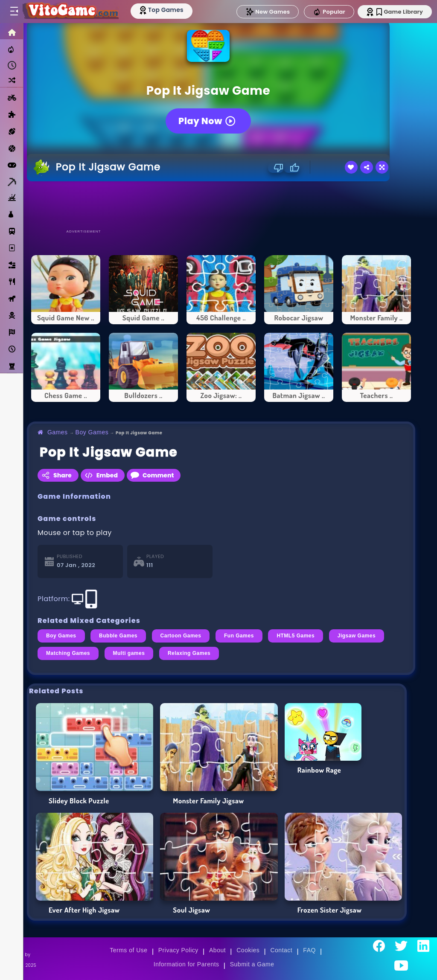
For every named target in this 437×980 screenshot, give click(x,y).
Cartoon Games (181, 636)
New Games (268, 12)
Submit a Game (252, 964)
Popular (329, 12)
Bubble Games (118, 636)
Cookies (248, 950)
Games (58, 432)
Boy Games (92, 432)
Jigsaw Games (357, 636)
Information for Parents (186, 964)
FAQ (309, 950)
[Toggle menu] (14, 12)
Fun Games (239, 636)
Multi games (129, 653)
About (217, 950)
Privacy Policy (178, 950)
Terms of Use (128, 950)
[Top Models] (162, 10)
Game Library (400, 12)
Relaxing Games (189, 653)
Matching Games (68, 653)
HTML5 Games (296, 636)
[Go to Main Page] (70, 12)
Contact (281, 950)
